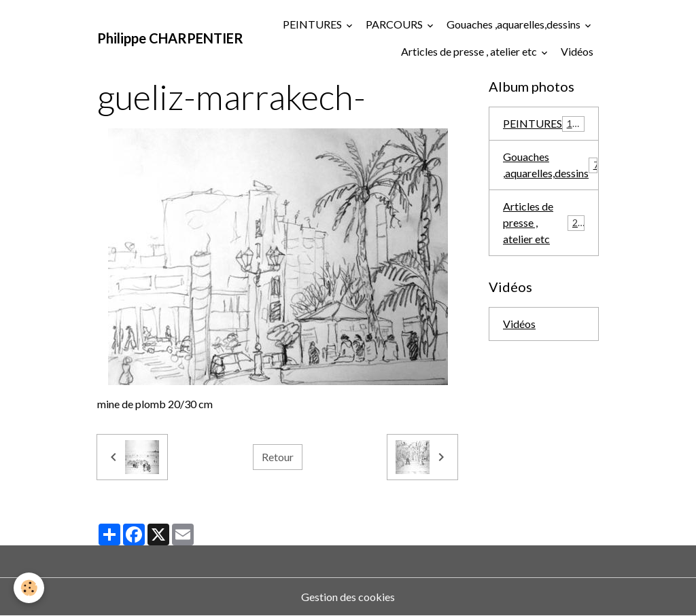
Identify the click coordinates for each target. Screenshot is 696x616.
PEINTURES (313, 24)
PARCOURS (395, 24)
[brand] (170, 38)
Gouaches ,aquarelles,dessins (515, 24)
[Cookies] (29, 588)
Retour (278, 457)
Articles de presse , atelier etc (470, 51)
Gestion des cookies (348, 597)
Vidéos (577, 51)
